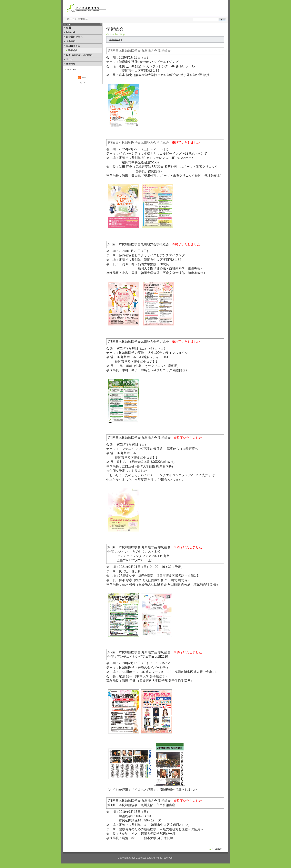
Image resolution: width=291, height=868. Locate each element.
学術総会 (75, 51)
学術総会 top (115, 39)
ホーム (71, 19)
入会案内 (71, 42)
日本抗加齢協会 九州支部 (79, 55)
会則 (69, 28)
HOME (83, 69)
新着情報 (72, 64)
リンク (70, 60)
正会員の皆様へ (74, 37)
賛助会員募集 (76, 46)
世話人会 (72, 33)
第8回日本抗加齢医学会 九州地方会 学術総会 (139, 51)
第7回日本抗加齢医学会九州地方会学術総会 (138, 143)
